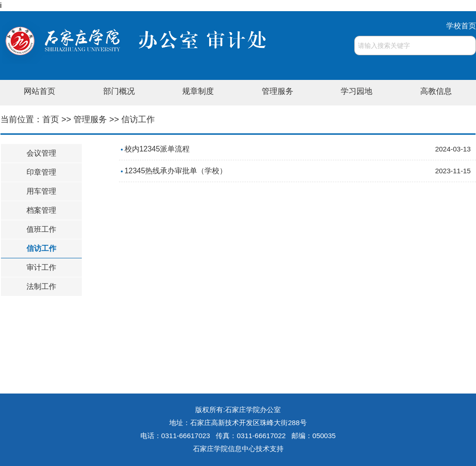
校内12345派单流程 (157, 149)
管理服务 (278, 91)
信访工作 (138, 119)
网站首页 (40, 91)
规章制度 (198, 91)
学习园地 (357, 91)
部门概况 (119, 91)
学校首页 (461, 26)
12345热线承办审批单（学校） (176, 171)
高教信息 (436, 91)
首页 (51, 119)
